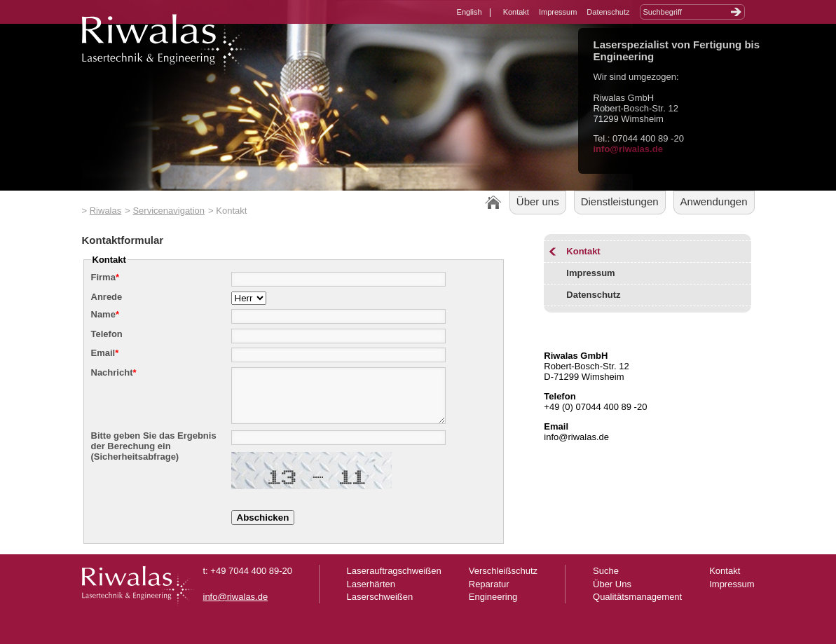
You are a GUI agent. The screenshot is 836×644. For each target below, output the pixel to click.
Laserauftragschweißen (394, 581)
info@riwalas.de (628, 149)
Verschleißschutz (503, 581)
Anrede (107, 297)
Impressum (558, 12)
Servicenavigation (169, 211)
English (470, 12)
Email (105, 353)
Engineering (493, 607)
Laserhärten (371, 595)
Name (105, 314)
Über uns (538, 201)
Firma (105, 277)
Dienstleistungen (620, 201)
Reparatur (489, 595)
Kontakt (516, 12)
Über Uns (612, 595)
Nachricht (114, 372)
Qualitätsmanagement (637, 607)
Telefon (107, 334)
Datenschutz (608, 12)
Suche (606, 581)
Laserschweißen (380, 607)
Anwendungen (714, 201)
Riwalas (106, 211)
